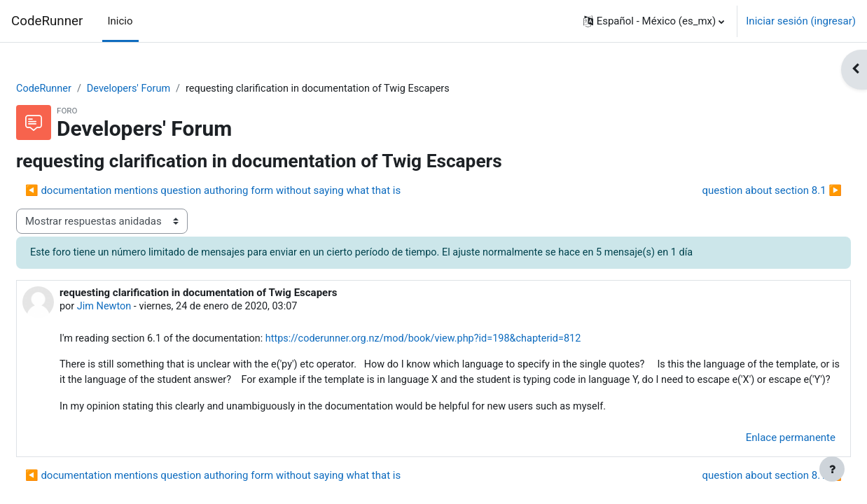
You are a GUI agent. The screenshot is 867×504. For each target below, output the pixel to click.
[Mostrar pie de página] (832, 469)
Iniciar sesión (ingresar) (801, 21)
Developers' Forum (166, 89)
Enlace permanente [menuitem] (757, 458)
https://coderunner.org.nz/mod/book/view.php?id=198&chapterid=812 (471, 341)
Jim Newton (139, 308)
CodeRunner (47, 21)
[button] (654, 21)
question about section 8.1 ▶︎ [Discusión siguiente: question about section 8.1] (738, 191)
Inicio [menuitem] (120, 21)
